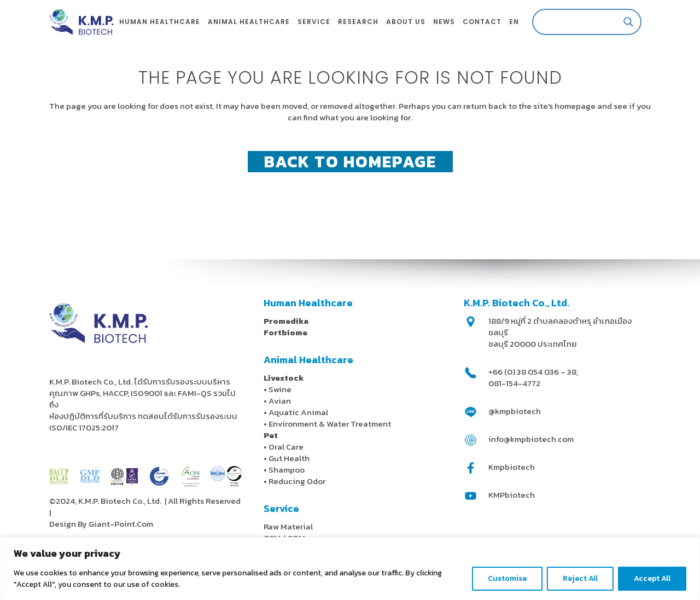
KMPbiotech (512, 495)
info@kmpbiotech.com (531, 439)
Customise (507, 578)
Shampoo (287, 470)
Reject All (580, 578)
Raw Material (288, 526)
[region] (350, 569)
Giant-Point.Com (121, 524)
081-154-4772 (514, 383)
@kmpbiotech (515, 411)
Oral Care (286, 447)
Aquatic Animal (298, 412)
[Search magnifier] (628, 22)
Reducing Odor (297, 481)
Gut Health (289, 458)
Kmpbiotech (512, 467)
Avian (280, 401)
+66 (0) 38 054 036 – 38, (533, 372)
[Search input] (582, 22)
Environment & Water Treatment (331, 424)
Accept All (652, 578)
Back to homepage (350, 162)
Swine (280, 389)
